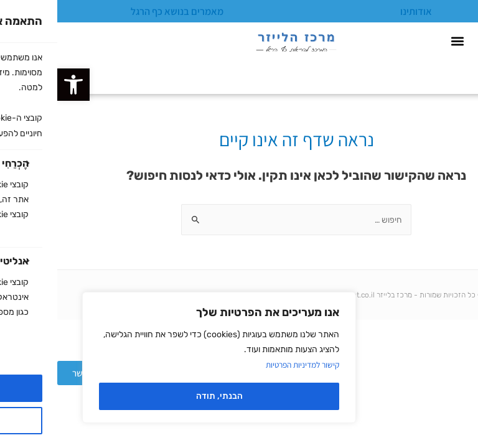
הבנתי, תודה (162, 396)
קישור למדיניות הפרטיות (243, 365)
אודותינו (359, 11)
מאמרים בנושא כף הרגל (120, 11)
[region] (162, 357)
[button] (16, 85)
